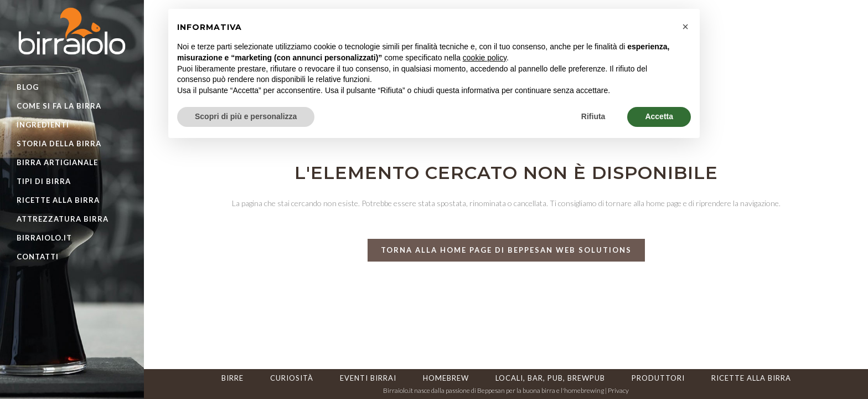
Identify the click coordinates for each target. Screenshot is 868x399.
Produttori (658, 378)
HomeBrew (446, 378)
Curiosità (292, 378)
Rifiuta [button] (593, 116)
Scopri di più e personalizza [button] (246, 116)
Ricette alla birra (751, 378)
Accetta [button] (659, 116)
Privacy (618, 390)
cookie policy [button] (485, 58)
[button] (685, 27)
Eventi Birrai (368, 378)
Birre (232, 378)
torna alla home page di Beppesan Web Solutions (506, 250)
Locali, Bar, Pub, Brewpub (550, 378)
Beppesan (491, 390)
